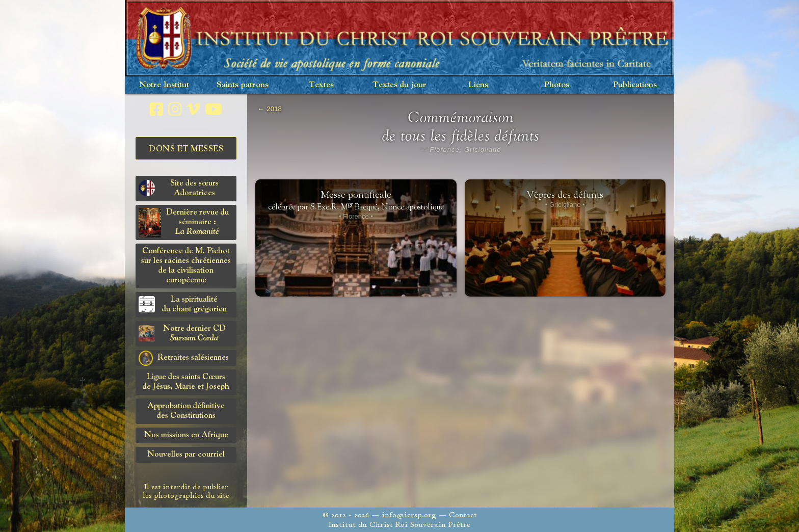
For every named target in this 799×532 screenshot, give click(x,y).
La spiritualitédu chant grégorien (183, 304)
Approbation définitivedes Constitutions (186, 411)
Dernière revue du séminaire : (184, 223)
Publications (635, 85)
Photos (557, 85)
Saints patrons (243, 85)
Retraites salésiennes (184, 358)
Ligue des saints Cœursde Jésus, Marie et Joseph (186, 382)
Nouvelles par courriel (186, 455)
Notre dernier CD (182, 334)
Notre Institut (164, 85)
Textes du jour (400, 85)
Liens (478, 85)
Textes (321, 85)
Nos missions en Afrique (186, 435)
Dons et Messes (186, 149)
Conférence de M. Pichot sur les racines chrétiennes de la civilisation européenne (186, 266)
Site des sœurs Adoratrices (179, 188)
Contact (463, 515)
